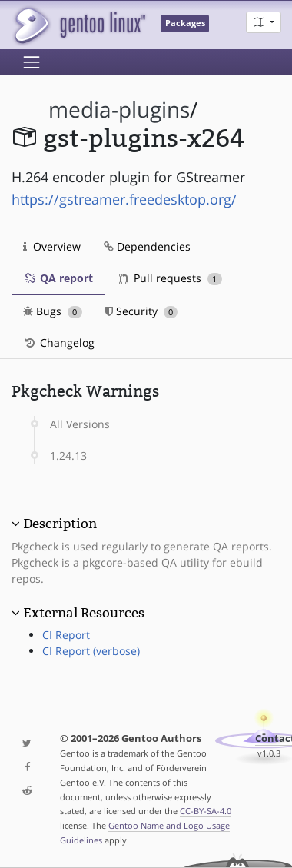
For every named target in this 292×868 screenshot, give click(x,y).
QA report (58, 278)
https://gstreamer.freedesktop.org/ (124, 199)
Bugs (53, 311)
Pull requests (171, 278)
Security (142, 311)
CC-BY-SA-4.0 (206, 811)
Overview (52, 246)
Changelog (59, 343)
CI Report (66, 635)
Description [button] (60, 524)
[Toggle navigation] (32, 62)
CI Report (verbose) (91, 651)
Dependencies (147, 246)
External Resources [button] (84, 613)
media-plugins (119, 110)
